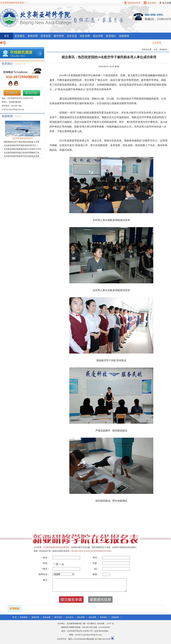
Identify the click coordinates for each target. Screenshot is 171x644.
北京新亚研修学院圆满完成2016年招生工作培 (22, 149)
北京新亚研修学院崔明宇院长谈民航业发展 (21, 156)
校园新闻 (124, 36)
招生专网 (85, 36)
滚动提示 (163, 50)
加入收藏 (167, 3)
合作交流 (72, 36)
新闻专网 (33, 36)
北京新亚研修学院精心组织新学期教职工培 (21, 153)
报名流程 (152, 3)
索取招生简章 (134, 3)
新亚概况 (20, 36)
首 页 (15, 617)
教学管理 (59, 36)
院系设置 (46, 36)
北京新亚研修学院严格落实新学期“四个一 (21, 145)
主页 (156, 50)
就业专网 (98, 36)
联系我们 (111, 36)
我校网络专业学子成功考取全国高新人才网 (21, 142)
